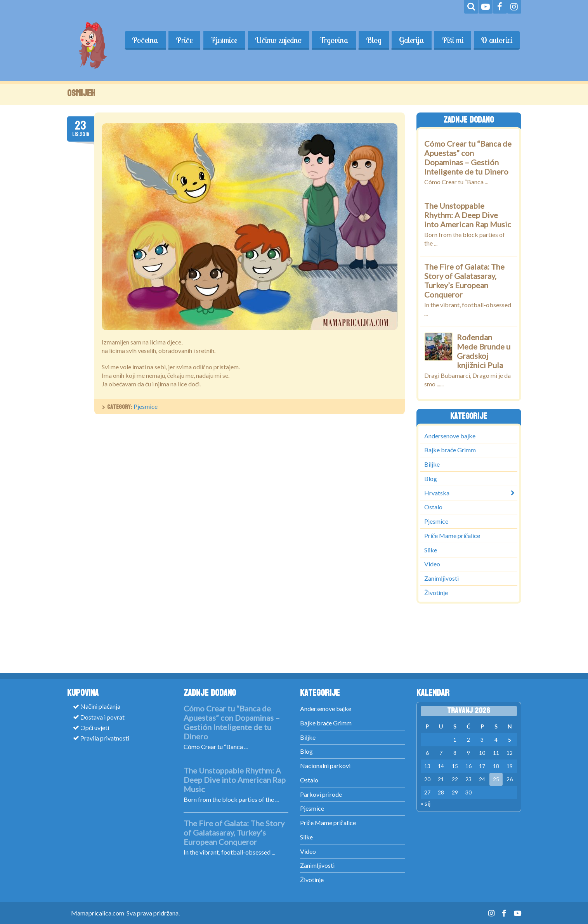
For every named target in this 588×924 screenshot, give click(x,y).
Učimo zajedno (276, 40)
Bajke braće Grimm (450, 450)
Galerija (410, 40)
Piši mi (452, 40)
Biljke (432, 464)
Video (432, 564)
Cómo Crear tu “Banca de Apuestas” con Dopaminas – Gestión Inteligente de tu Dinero (468, 157)
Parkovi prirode (321, 794)
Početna (142, 40)
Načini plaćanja (100, 706)
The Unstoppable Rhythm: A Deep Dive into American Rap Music (468, 215)
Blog (372, 40)
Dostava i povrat (102, 717)
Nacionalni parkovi (325, 766)
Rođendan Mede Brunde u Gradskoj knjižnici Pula (484, 351)
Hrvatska (437, 492)
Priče (182, 40)
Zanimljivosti (441, 578)
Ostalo (433, 507)
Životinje (436, 592)
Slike (431, 549)
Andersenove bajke (450, 435)
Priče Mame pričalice (452, 535)
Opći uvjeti (95, 727)
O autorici (497, 40)
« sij (426, 803)
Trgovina (332, 40)
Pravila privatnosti (105, 738)
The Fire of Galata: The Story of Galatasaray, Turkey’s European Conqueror (464, 280)
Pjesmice (222, 40)
